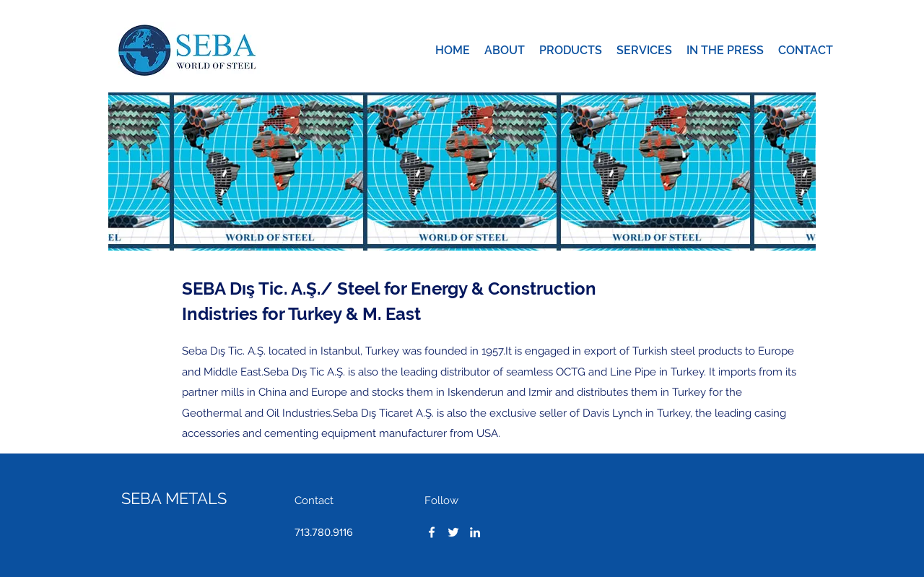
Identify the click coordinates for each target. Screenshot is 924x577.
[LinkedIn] (475, 532)
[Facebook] (432, 532)
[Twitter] (453, 532)
